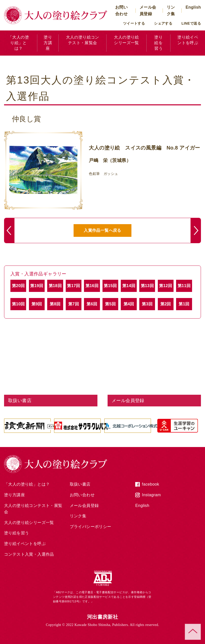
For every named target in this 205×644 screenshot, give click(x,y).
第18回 (55, 286)
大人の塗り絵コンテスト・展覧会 (83, 40)
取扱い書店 (80, 484)
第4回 (129, 304)
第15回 (110, 286)
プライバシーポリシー (91, 527)
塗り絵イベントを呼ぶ (188, 40)
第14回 (129, 286)
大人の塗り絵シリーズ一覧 (126, 40)
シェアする (163, 23)
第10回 (18, 304)
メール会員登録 (84, 506)
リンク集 (78, 516)
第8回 (55, 304)
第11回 (184, 286)
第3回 (147, 304)
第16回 (92, 286)
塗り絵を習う (158, 43)
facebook (150, 484)
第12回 (166, 286)
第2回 (166, 304)
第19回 (37, 286)
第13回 (147, 286)
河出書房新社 (102, 617)
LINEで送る (191, 23)
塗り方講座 (48, 43)
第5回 (110, 304)
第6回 (92, 304)
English (193, 7)
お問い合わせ (82, 495)
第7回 (74, 304)
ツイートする (134, 23)
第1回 (184, 304)
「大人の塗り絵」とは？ (19, 43)
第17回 (73, 286)
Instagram (151, 495)
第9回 (37, 304)
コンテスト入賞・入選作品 (29, 554)
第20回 (18, 286)
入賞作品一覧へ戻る (102, 230)
